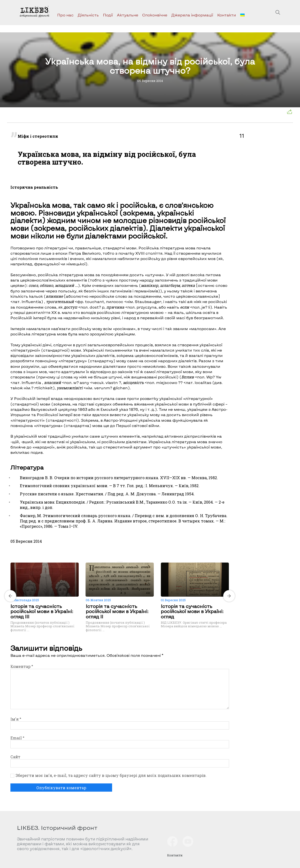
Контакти (227, 15)
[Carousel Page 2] (121, 562)
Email (17, 738)
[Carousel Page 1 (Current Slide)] (118, 562)
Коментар (22, 666)
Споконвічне (155, 15)
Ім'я (16, 719)
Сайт (15, 757)
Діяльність (88, 15)
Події (108, 15)
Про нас (65, 15)
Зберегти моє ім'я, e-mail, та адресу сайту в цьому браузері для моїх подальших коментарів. (111, 775)
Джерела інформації (192, 15)
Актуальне (128, 15)
